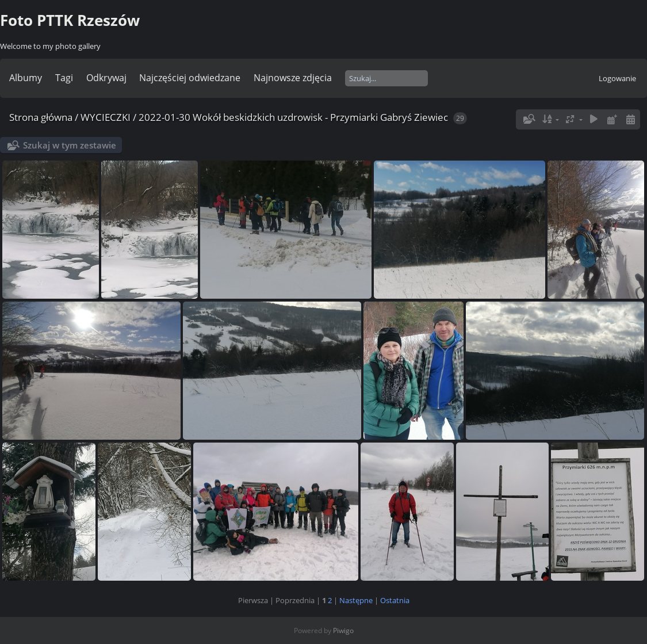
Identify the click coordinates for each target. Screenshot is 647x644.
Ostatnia (395, 600)
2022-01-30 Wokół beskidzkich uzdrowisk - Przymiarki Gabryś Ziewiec (293, 117)
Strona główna (41, 117)
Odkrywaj (106, 78)
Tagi (64, 78)
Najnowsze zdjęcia (293, 78)
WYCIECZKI (106, 117)
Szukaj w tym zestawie (70, 145)
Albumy (26, 78)
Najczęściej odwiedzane (190, 78)
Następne (356, 600)
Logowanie (617, 78)
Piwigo (343, 630)
